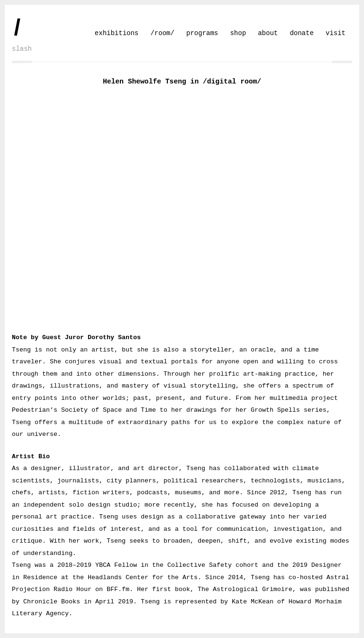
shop (238, 33)
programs (202, 33)
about (268, 33)
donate (301, 33)
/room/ (162, 33)
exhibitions (117, 33)
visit (336, 33)
